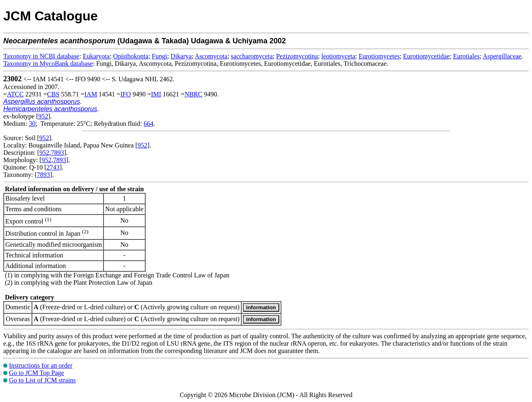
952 (43, 116)
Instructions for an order (41, 365)
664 (148, 124)
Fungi (159, 56)
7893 (57, 153)
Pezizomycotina (297, 56)
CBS (53, 94)
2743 (53, 167)
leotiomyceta (338, 56)
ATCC (15, 94)
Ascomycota (211, 56)
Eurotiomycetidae (426, 56)
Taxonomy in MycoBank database (48, 64)
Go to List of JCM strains (42, 380)
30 (32, 124)
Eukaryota (96, 56)
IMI (156, 94)
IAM (91, 94)
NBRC (193, 94)
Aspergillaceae (502, 56)
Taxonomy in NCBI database (41, 56)
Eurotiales (466, 56)
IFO (126, 94)
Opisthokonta (131, 56)
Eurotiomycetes (379, 56)
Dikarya (181, 56)
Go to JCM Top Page (37, 373)
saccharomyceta (252, 56)
